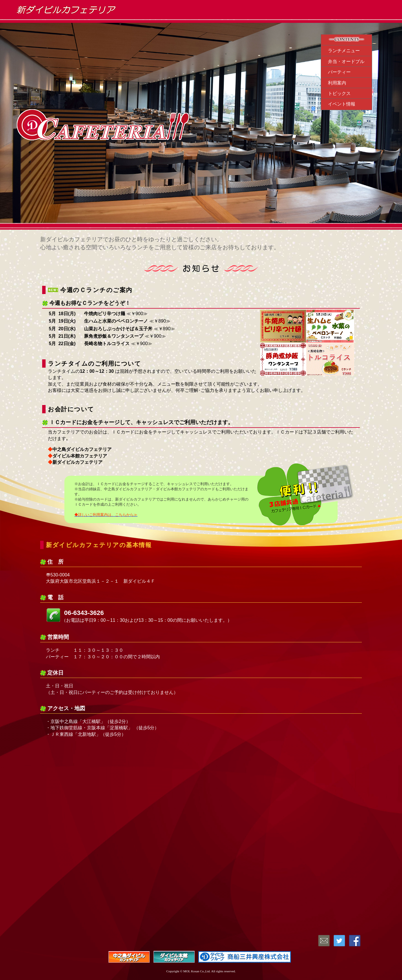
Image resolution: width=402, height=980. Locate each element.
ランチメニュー (344, 51)
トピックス (339, 93)
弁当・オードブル (346, 61)
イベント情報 (342, 104)
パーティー (339, 72)
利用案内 (337, 83)
